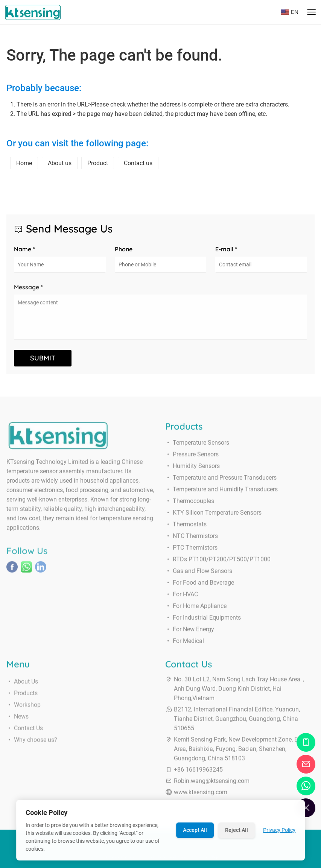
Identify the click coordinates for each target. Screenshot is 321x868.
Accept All (195, 830)
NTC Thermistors (192, 539)
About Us (22, 688)
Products (22, 699)
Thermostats (186, 527)
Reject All (237, 830)
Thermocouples (190, 504)
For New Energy (190, 632)
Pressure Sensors (192, 457)
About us (60, 163)
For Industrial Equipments (203, 621)
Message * (28, 290)
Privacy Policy (279, 830)
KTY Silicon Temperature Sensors (213, 516)
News (17, 723)
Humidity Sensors (192, 469)
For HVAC (182, 597)
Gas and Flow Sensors (199, 574)
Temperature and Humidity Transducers (221, 492)
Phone (124, 249)
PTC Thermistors (191, 551)
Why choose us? (32, 746)
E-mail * (226, 249)
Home (24, 163)
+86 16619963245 (198, 773)
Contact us (138, 163)
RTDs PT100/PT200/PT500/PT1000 (218, 562)
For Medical (185, 644)
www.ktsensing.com (201, 795)
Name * (24, 249)
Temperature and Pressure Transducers (221, 481)
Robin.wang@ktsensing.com (212, 784)
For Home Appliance (196, 609)
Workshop (24, 711)
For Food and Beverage (200, 586)
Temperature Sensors (197, 446)
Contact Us (25, 734)
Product (98, 163)
